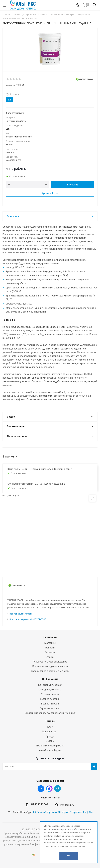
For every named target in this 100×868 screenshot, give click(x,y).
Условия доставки (50, 699)
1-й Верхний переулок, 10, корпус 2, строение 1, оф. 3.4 (63, 812)
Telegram (58, 789)
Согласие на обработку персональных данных (50, 713)
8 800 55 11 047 (40, 804)
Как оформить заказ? (50, 685)
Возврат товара (50, 704)
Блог (50, 727)
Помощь (50, 721)
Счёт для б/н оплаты (50, 690)
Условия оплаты (50, 694)
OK (69, 856)
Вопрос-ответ (50, 732)
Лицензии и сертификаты (50, 746)
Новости (50, 648)
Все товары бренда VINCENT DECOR (28, 619)
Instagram (49, 789)
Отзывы (50, 657)
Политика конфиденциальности (50, 666)
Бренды (50, 736)
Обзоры (50, 741)
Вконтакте (41, 789)
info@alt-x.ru (67, 805)
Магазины (50, 643)
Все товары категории (21, 614)
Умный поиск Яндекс (50, 750)
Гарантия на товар (50, 708)
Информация (50, 679)
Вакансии (50, 652)
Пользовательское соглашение (50, 662)
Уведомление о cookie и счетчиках (50, 671)
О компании (50, 637)
